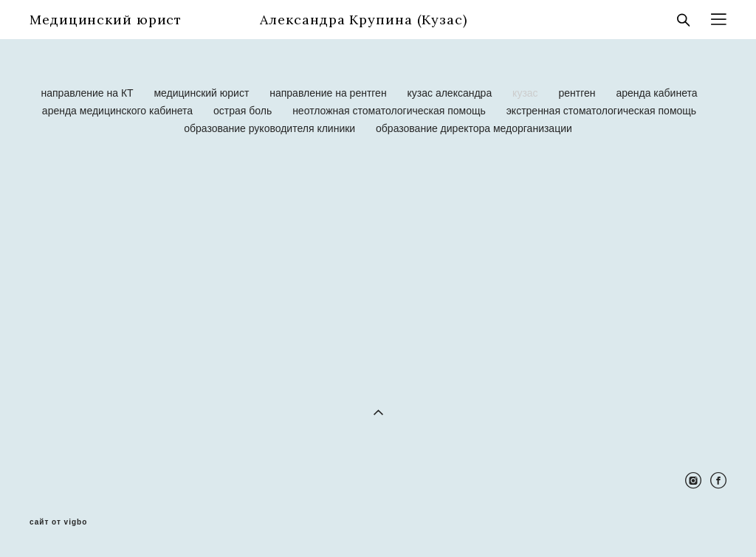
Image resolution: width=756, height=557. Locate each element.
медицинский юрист (203, 93)
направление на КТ (89, 93)
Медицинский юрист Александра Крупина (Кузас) (248, 20)
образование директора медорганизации (474, 128)
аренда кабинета (656, 93)
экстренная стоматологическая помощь (601, 111)
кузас (526, 93)
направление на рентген (329, 93)
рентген (578, 93)
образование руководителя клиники (271, 128)
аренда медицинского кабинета (119, 111)
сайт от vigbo (58, 522)
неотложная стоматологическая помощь (391, 111)
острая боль (244, 111)
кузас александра (451, 93)
